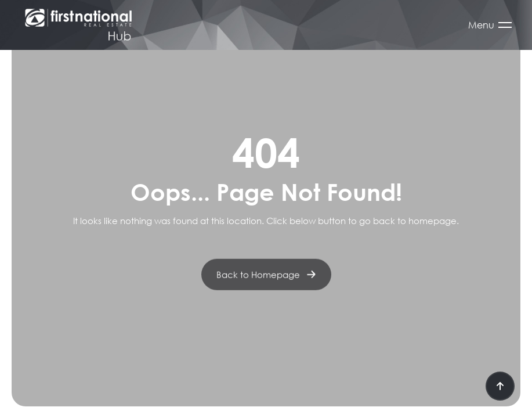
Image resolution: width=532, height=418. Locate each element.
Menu (481, 25)
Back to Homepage (266, 279)
